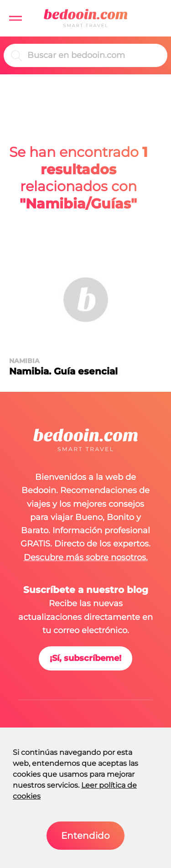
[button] (16, 18)
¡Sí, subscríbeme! (85, 658)
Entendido (85, 836)
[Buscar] (94, 55)
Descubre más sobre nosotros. (86, 557)
